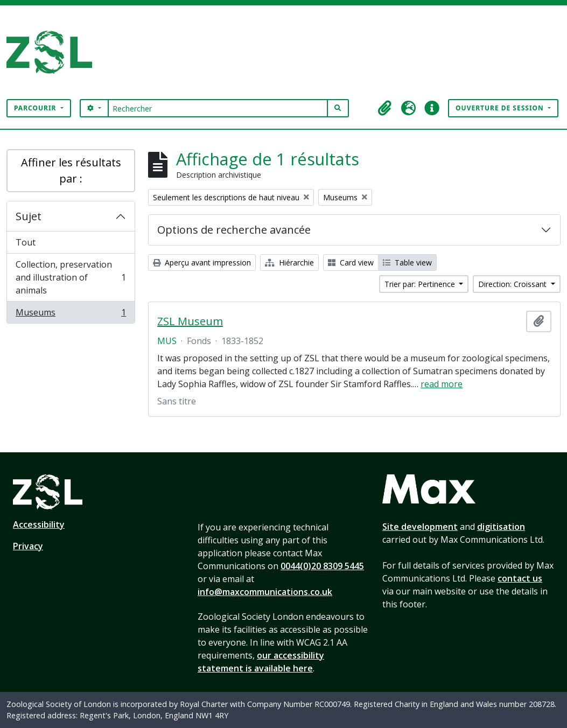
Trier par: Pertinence (421, 284)
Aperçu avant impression (202, 262)
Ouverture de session (501, 108)
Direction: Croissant (513, 284)
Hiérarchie (289, 262)
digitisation (501, 527)
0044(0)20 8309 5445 (322, 566)
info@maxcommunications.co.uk (265, 592)
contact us (520, 578)
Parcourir (36, 108)
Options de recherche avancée (234, 230)
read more (442, 384)
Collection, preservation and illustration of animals (71, 277)
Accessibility (39, 524)
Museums (71, 314)
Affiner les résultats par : (71, 170)
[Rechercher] (218, 108)
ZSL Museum (190, 321)
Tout (26, 242)
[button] (384, 108)
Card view (351, 262)
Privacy (28, 546)
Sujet (29, 216)
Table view (407, 262)
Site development (420, 527)
